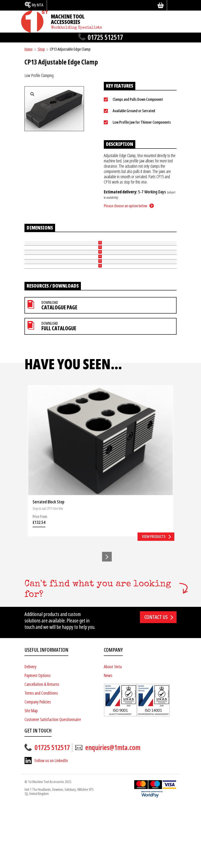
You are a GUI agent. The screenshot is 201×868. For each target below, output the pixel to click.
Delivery (30, 730)
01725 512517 (105, 38)
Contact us (156, 681)
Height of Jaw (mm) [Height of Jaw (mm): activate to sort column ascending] (67, 245)
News (108, 739)
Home (29, 49)
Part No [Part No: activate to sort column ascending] (28, 245)
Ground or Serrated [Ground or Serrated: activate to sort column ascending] (46, 245)
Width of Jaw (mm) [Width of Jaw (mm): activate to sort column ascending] (85, 245)
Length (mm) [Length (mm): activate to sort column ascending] (101, 245)
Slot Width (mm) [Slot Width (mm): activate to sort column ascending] (116, 245)
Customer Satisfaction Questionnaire (53, 783)
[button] (107, 620)
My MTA (37, 5)
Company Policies (38, 765)
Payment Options (37, 739)
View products (154, 600)
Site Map (31, 774)
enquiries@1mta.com (113, 811)
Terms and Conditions (41, 757)
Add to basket (162, 260)
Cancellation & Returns (42, 748)
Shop (41, 49)
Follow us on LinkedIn (51, 824)
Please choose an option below (126, 206)
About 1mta (113, 730)
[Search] (173, 5)
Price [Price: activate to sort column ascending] (132, 245)
